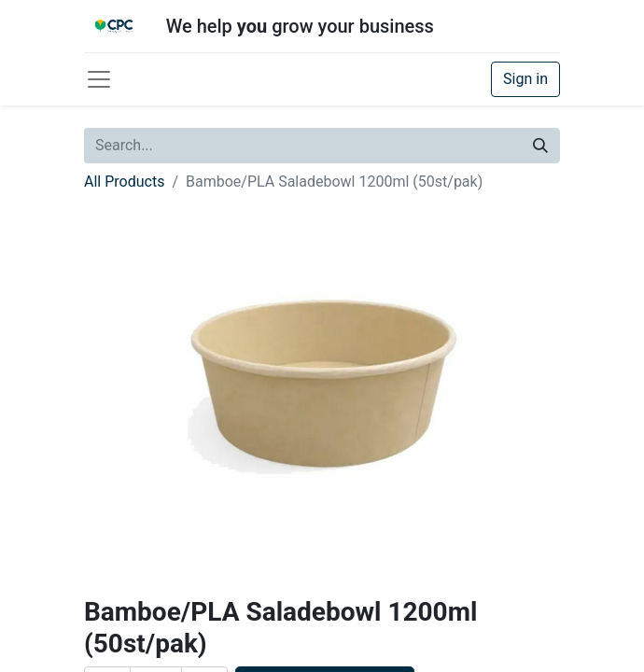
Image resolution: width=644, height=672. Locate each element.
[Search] (540, 146)
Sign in (525, 79)
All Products (124, 182)
